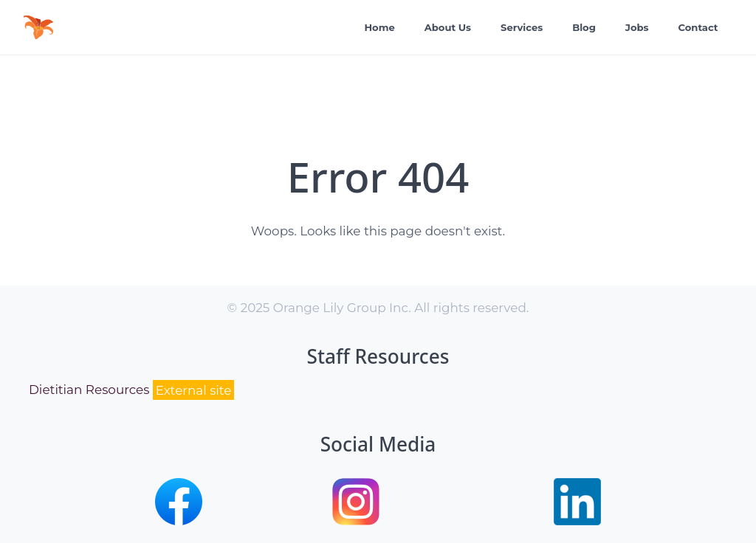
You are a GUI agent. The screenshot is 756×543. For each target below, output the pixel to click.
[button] (179, 521)
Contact (698, 27)
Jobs (637, 27)
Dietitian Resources (131, 390)
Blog (584, 27)
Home (380, 27)
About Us (448, 27)
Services (522, 27)
